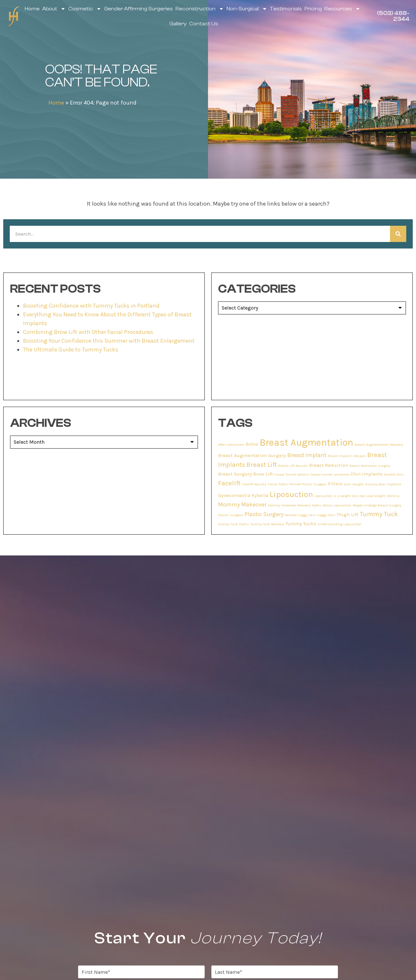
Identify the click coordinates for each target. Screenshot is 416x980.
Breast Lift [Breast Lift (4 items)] (262, 465)
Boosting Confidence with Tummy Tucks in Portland (91, 306)
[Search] (398, 234)
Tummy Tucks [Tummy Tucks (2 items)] (301, 524)
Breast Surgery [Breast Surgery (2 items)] (235, 474)
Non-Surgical (247, 9)
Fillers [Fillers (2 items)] (335, 484)
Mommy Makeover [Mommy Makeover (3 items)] (242, 504)
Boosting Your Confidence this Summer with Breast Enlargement (109, 341)
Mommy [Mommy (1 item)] (393, 496)
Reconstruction (200, 9)
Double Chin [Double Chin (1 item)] (394, 474)
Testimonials (286, 9)
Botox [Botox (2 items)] (252, 444)
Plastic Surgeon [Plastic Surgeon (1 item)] (231, 515)
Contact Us (204, 24)
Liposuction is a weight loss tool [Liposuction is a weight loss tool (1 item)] (340, 496)
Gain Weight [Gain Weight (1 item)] (354, 484)
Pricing (313, 9)
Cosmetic (85, 9)
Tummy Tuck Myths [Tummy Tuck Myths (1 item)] (234, 524)
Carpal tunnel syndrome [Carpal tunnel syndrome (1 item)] (330, 474)
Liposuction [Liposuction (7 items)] (291, 494)
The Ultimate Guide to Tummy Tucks (71, 350)
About (54, 9)
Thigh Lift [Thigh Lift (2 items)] (348, 515)
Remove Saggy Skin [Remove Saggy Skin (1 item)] (300, 515)
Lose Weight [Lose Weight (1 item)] (376, 496)
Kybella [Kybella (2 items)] (260, 495)
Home (32, 9)
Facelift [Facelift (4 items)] (229, 483)
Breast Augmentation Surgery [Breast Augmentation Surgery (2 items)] (252, 455)
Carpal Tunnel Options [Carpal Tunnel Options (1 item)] (292, 474)
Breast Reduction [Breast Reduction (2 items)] (329, 465)
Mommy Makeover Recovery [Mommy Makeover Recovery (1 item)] (289, 505)
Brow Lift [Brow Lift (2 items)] (263, 474)
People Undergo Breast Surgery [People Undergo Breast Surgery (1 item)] (377, 505)
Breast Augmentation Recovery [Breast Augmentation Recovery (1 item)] (379, 445)
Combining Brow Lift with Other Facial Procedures (88, 332)
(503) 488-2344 (393, 16)
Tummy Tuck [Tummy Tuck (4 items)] (379, 514)
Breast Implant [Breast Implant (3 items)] (307, 455)
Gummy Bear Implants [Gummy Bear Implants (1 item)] (383, 484)
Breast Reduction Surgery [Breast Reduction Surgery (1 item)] (370, 466)
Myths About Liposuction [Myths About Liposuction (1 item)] (331, 505)
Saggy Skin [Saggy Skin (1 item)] (326, 515)
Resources (342, 9)
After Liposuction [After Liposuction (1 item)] (231, 445)
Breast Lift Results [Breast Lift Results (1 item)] (293, 466)
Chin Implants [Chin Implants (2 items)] (367, 474)
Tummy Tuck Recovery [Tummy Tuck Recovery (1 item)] (267, 524)
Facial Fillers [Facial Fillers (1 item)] (278, 484)
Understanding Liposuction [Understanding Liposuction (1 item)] (339, 524)
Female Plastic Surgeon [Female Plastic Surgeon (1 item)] (308, 484)
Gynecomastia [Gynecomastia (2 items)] (234, 495)
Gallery (178, 24)
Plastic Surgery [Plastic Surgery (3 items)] (264, 514)
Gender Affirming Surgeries (138, 9)
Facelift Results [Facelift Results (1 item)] (254, 484)
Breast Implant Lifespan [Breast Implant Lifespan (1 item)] (347, 456)
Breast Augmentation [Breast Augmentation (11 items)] (306, 442)
